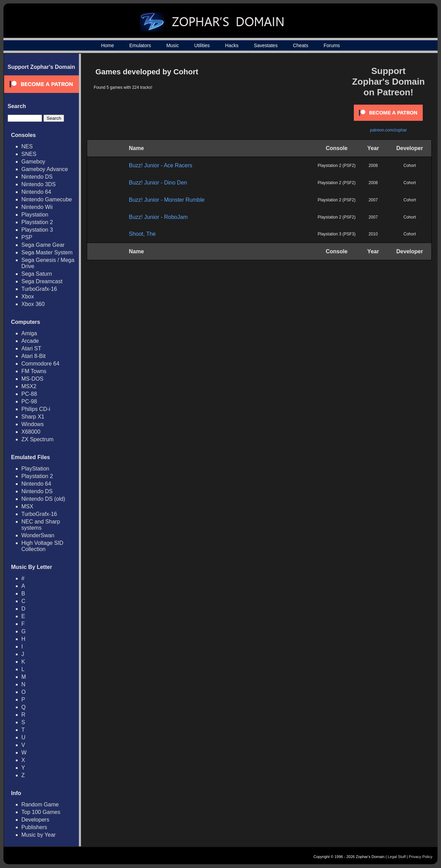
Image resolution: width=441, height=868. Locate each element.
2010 (373, 234)
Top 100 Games (41, 812)
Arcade (30, 341)
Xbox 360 (33, 304)
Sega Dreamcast (42, 281)
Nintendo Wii (37, 207)
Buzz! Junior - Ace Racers (161, 165)
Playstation (35, 215)
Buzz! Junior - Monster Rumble (167, 200)
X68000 (31, 432)
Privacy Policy (421, 857)
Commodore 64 (40, 364)
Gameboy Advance (45, 169)
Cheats (300, 45)
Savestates (266, 45)
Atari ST (31, 348)
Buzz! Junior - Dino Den (158, 183)
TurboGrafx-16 (39, 289)
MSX (27, 506)
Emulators (140, 45)
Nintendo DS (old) (43, 499)
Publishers (34, 827)
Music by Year (39, 835)
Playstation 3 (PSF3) (337, 234)
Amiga (29, 333)
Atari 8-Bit (33, 356)
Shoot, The (142, 234)
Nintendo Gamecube (47, 199)
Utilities (202, 45)
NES (27, 146)
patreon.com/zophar (388, 130)
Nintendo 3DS (39, 184)
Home (107, 45)
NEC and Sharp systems (41, 525)
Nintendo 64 (36, 192)
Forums (332, 45)
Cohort (410, 166)
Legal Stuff (397, 857)
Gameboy (33, 162)
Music (173, 45)
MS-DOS (32, 379)
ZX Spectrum (37, 439)
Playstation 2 (37, 222)
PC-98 (29, 401)
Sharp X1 (33, 417)
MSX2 (29, 386)
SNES (29, 154)
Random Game (40, 805)
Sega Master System (47, 252)
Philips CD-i (36, 409)
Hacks (232, 45)
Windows (33, 424)
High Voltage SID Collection (42, 546)
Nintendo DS (37, 177)
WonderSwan (38, 535)
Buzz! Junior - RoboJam (158, 217)
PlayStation (35, 469)
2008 (373, 166)
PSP (27, 237)
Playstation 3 (37, 230)
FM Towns (34, 371)
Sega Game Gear (43, 245)
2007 (373, 200)
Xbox (28, 297)
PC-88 (29, 394)
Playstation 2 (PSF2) (337, 166)
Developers (35, 820)
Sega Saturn (37, 274)
